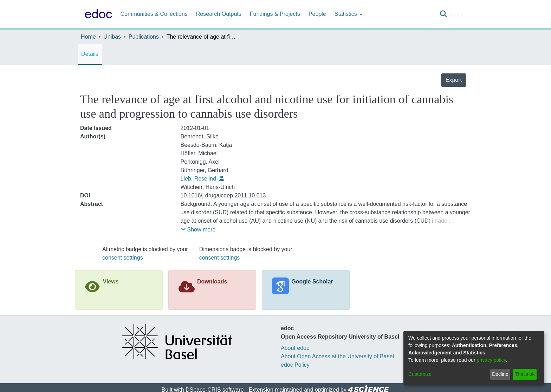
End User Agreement (293, 386)
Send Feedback (340, 386)
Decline (500, 374)
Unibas (112, 37)
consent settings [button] (123, 244)
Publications (144, 37)
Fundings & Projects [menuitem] (275, 14)
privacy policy (491, 360)
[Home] (97, 14)
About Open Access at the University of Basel (337, 343)
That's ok (525, 374)
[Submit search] (443, 14)
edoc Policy (295, 351)
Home (88, 37)
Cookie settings (210, 386)
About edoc (295, 335)
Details (90, 54)
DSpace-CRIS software (215, 376)
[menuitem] (348, 14)
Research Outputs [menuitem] (219, 14)
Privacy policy (249, 386)
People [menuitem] (317, 14)
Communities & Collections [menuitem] (154, 14)
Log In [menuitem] (458, 14)
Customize (420, 374)
